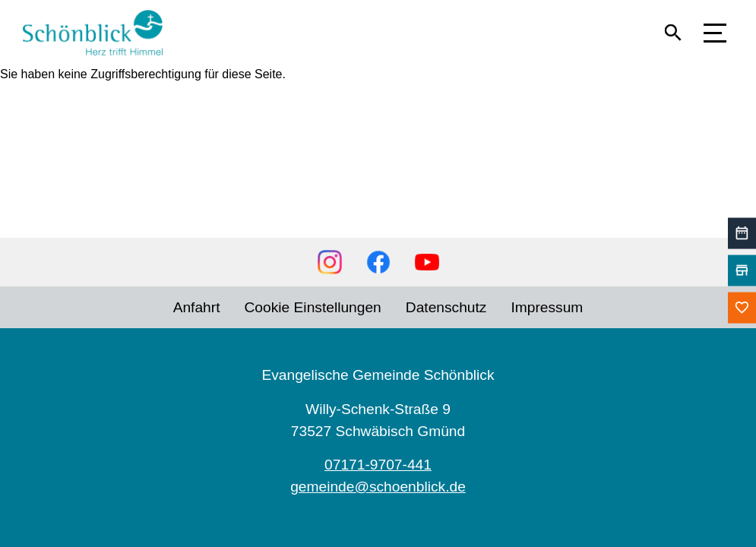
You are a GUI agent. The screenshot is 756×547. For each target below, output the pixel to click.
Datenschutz (446, 307)
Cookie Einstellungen (313, 307)
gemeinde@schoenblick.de (378, 487)
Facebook (378, 262)
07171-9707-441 (378, 465)
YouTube (427, 262)
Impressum (547, 307)
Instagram (330, 262)
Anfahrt (197, 307)
